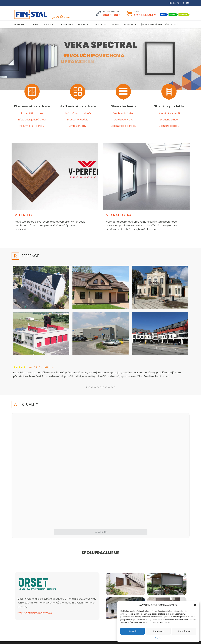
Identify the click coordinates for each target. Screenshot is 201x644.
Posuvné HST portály (32, 126)
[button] (195, 605)
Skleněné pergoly (169, 126)
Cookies (158, 638)
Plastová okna (113, 594)
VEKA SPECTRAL (120, 215)
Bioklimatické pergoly (123, 126)
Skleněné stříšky (169, 120)
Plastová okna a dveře (32, 106)
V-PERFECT (24, 215)
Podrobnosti (184, 631)
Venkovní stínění (123, 113)
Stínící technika (123, 106)
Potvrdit (133, 631)
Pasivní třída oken (32, 113)
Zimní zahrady (78, 126)
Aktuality (110, 584)
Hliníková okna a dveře (78, 106)
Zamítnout (158, 631)
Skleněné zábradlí (169, 113)
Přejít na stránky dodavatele (35, 548)
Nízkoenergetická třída (32, 120)
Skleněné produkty (169, 106)
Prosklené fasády (78, 120)
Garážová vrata (123, 120)
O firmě (109, 589)
